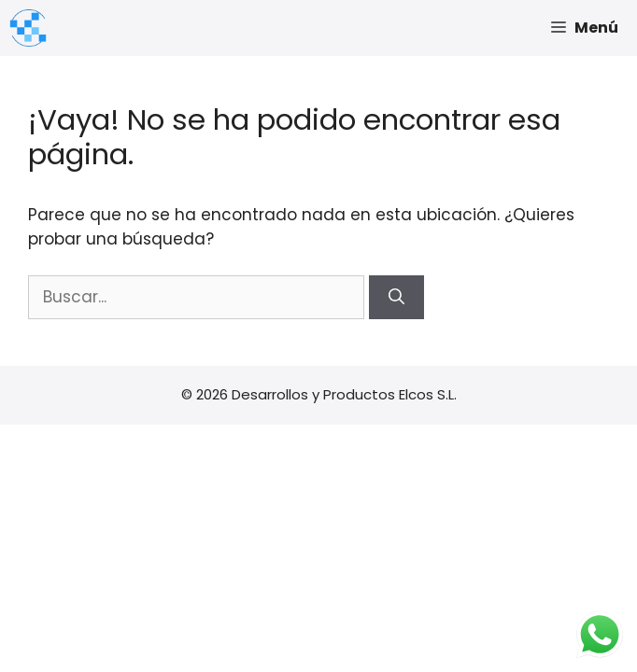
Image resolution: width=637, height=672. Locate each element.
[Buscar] (396, 298)
